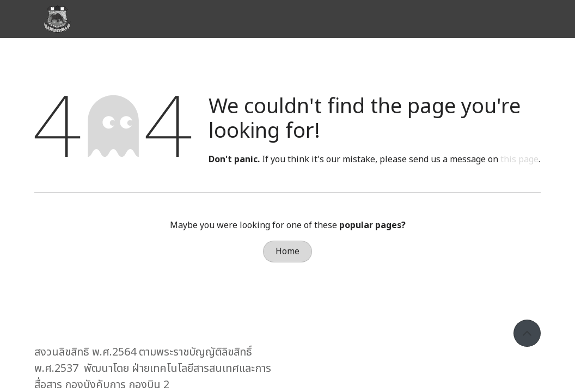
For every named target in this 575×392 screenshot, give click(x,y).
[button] (527, 333)
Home (287, 252)
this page (519, 160)
